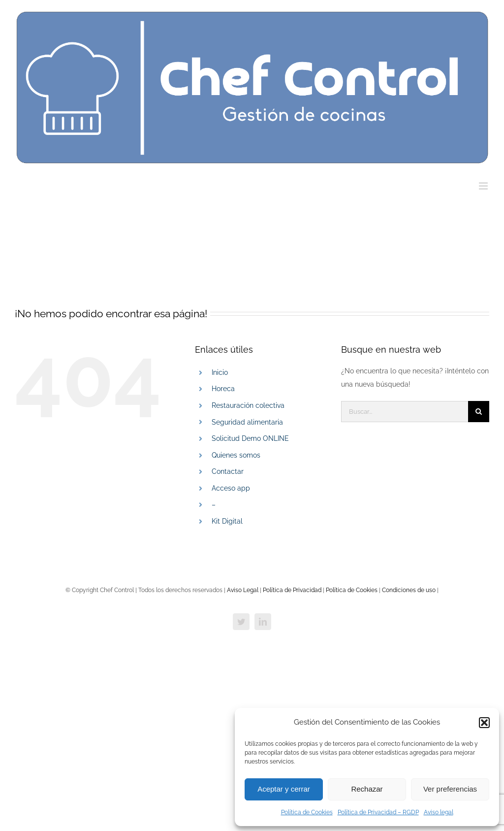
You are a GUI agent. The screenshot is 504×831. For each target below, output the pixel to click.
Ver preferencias (450, 789)
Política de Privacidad (293, 590)
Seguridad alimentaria (247, 422)
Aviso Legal (243, 590)
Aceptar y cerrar (284, 789)
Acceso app (231, 488)
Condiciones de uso (408, 590)
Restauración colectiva (248, 405)
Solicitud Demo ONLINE (250, 438)
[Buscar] (479, 412)
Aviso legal (439, 812)
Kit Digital (227, 521)
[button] (484, 723)
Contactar (228, 471)
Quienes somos (236, 455)
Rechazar (367, 789)
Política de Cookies (307, 812)
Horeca (223, 389)
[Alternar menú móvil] (484, 186)
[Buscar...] (405, 412)
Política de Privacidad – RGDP (378, 812)
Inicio (220, 372)
